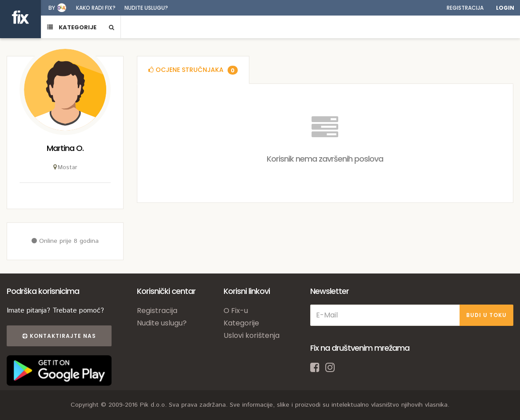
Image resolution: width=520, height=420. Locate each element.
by (52, 8)
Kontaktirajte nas (59, 336)
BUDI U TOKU (486, 315)
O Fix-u (236, 311)
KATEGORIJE (72, 27)
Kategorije (241, 323)
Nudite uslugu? (146, 8)
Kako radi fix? (96, 8)
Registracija (465, 8)
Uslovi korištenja (252, 335)
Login (505, 8)
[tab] (193, 70)
